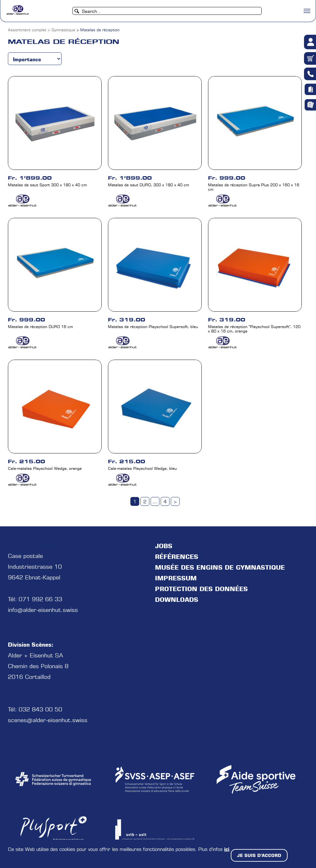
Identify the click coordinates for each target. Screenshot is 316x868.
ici (227, 849)
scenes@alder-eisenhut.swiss (48, 720)
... (155, 502)
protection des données (201, 589)
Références (177, 557)
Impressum (176, 578)
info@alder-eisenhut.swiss (43, 610)
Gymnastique (63, 30)
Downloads (177, 600)
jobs (164, 546)
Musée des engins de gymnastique (220, 567)
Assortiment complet (27, 30)
